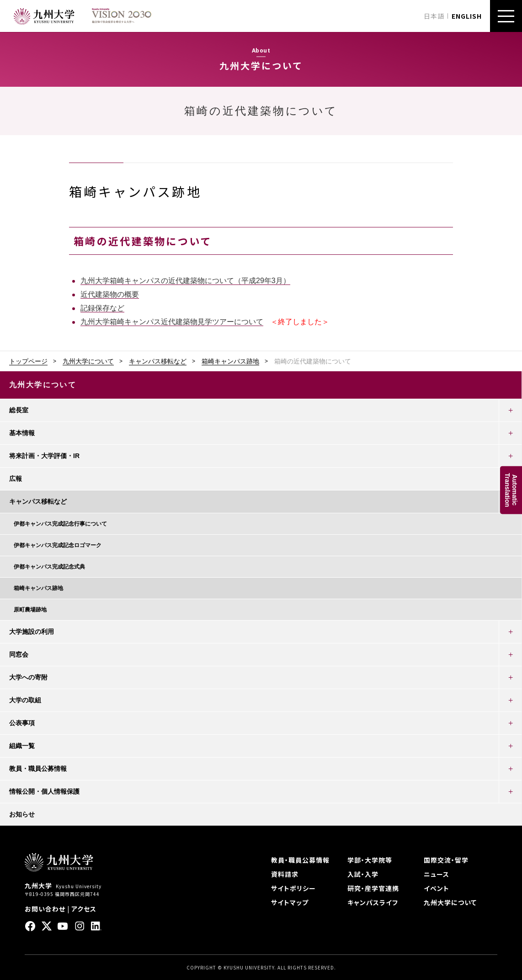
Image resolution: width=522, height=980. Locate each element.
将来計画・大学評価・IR (44, 456)
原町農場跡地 (30, 610)
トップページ (28, 361)
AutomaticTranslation (511, 490)
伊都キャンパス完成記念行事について (60, 524)
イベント (437, 888)
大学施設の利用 (32, 632)
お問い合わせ (45, 909)
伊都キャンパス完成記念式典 (49, 567)
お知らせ (22, 814)
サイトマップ (290, 902)
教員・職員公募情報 (38, 769)
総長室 (19, 410)
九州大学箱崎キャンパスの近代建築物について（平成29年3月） (185, 281)
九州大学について (88, 361)
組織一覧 (22, 746)
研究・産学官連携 (373, 888)
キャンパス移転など (158, 361)
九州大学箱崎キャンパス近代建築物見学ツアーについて (172, 322)
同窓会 (19, 654)
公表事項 (22, 723)
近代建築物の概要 (110, 294)
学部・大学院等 (370, 860)
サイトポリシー (293, 888)
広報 (16, 479)
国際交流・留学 (446, 860)
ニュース (437, 874)
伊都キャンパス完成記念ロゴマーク (58, 545)
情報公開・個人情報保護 (44, 791)
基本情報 (22, 433)
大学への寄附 (28, 677)
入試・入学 (363, 874)
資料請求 (285, 874)
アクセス (84, 909)
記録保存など (102, 308)
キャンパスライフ (373, 902)
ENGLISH (467, 16)
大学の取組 (25, 700)
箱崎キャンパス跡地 (230, 361)
